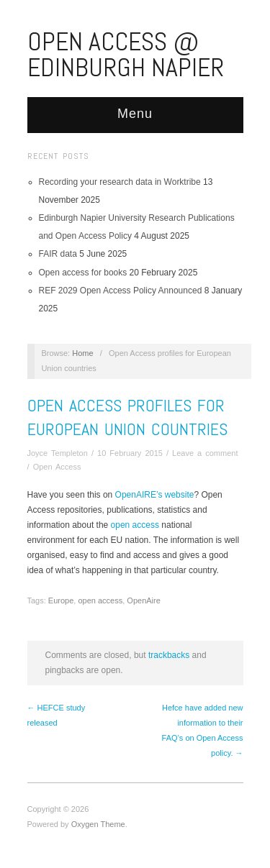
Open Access (57, 467)
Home (82, 353)
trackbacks (169, 655)
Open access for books (83, 273)
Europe (61, 600)
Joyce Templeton (58, 453)
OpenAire (143, 600)
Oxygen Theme (98, 824)
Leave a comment (205, 453)
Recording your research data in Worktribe (120, 182)
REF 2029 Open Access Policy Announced (121, 291)
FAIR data (58, 254)
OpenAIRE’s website (155, 495)
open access (136, 525)
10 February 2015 (130, 453)
